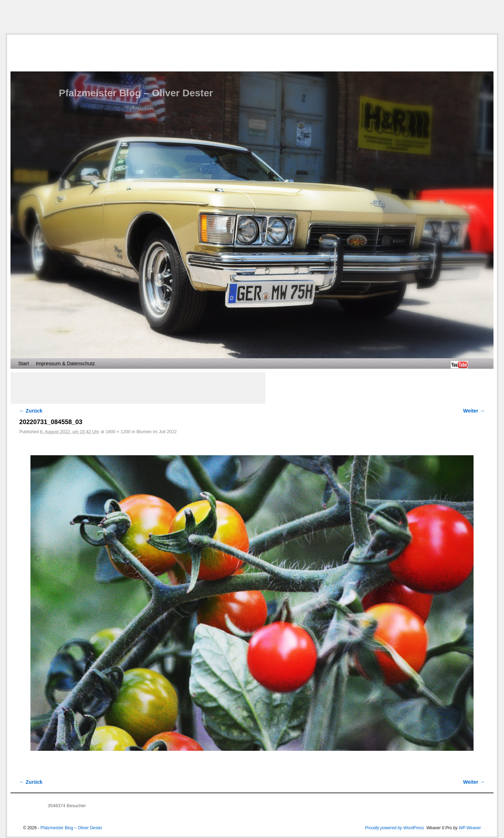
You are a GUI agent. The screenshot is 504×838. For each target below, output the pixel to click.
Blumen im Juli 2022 (157, 432)
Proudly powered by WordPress (395, 828)
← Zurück (31, 411)
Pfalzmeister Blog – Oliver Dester (136, 93)
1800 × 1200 (118, 432)
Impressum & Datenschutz (65, 363)
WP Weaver (470, 828)
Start (23, 363)
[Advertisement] (252, 17)
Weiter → (474, 411)
